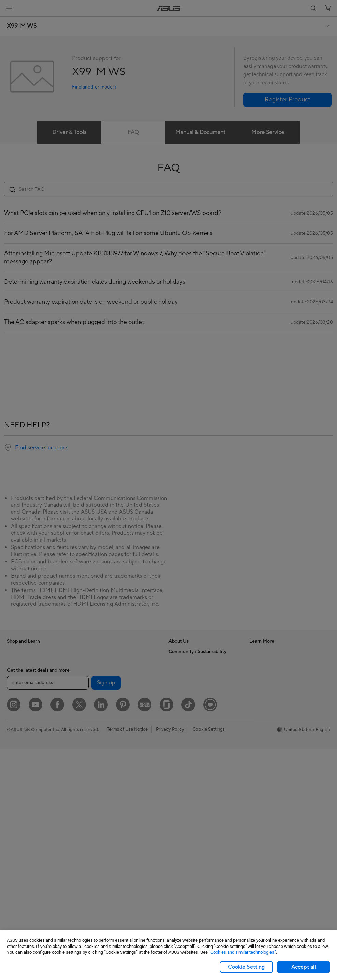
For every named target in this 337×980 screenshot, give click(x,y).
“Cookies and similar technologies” (242, 952)
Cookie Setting (246, 967)
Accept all (304, 967)
